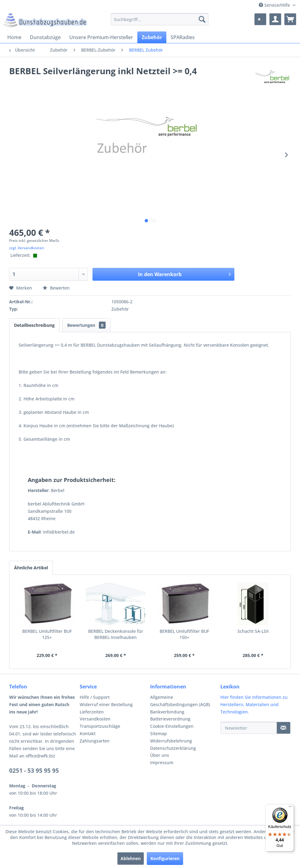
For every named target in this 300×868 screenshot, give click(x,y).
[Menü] (290, 808)
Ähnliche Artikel (31, 568)
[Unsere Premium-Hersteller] (101, 37)
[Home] (14, 37)
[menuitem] (159, 19)
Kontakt (88, 733)
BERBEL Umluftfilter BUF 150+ (184, 634)
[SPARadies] (183, 37)
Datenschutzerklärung (173, 748)
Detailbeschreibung (34, 325)
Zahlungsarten (95, 741)
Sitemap (159, 733)
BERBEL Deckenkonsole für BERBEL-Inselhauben (116, 634)
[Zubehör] (152, 37)
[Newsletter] (249, 728)
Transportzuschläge (100, 726)
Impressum (162, 762)
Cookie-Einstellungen (172, 726)
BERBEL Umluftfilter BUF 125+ (47, 634)
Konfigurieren (165, 858)
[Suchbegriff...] (159, 19)
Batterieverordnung (170, 719)
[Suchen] (202, 19)
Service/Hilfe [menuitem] (275, 5)
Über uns (160, 755)
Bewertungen (86, 325)
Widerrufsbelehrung (171, 741)
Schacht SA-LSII (253, 631)
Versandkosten (95, 719)
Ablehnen (131, 858)
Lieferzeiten (92, 712)
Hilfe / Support (95, 697)
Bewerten (56, 288)
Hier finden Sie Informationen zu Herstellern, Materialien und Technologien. (254, 704)
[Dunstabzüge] (45, 37)
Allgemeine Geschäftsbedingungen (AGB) (180, 701)
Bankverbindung (167, 712)
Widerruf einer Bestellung (106, 704)
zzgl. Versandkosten (27, 248)
